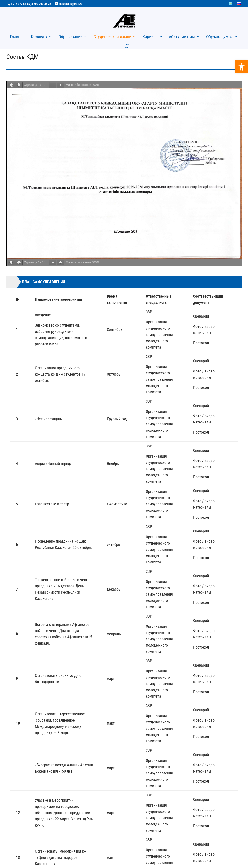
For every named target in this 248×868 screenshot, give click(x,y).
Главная (17, 37)
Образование (70, 37)
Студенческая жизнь (112, 37)
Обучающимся (219, 37)
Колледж (39, 37)
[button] (242, 67)
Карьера (150, 37)
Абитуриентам (182, 37)
